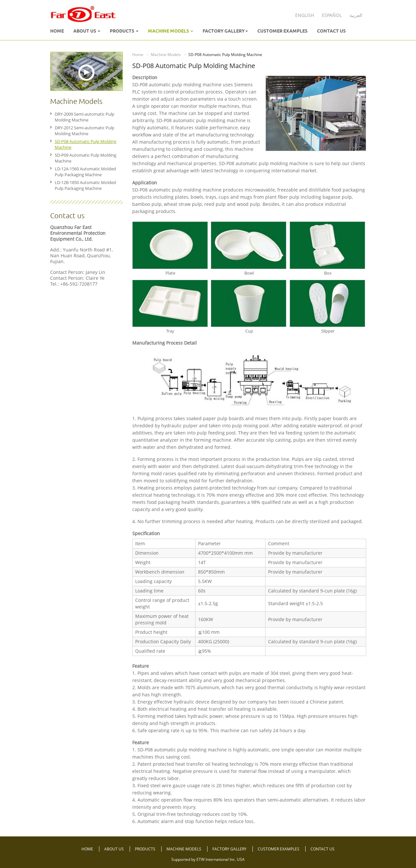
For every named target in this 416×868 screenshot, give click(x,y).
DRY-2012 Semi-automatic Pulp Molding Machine (85, 131)
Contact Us (331, 31)
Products (146, 849)
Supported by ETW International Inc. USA (208, 859)
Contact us (67, 215)
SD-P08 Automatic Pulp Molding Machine (86, 144)
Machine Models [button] (171, 31)
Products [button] (124, 31)
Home (57, 31)
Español (332, 15)
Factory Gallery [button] (225, 31)
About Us (115, 849)
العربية (356, 15)
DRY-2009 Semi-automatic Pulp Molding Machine (85, 117)
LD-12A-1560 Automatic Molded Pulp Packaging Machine (85, 172)
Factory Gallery (230, 849)
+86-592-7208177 (79, 284)
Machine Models (166, 55)
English (305, 15)
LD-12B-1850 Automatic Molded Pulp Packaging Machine (85, 185)
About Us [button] (87, 31)
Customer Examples (282, 31)
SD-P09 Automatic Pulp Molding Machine (86, 158)
